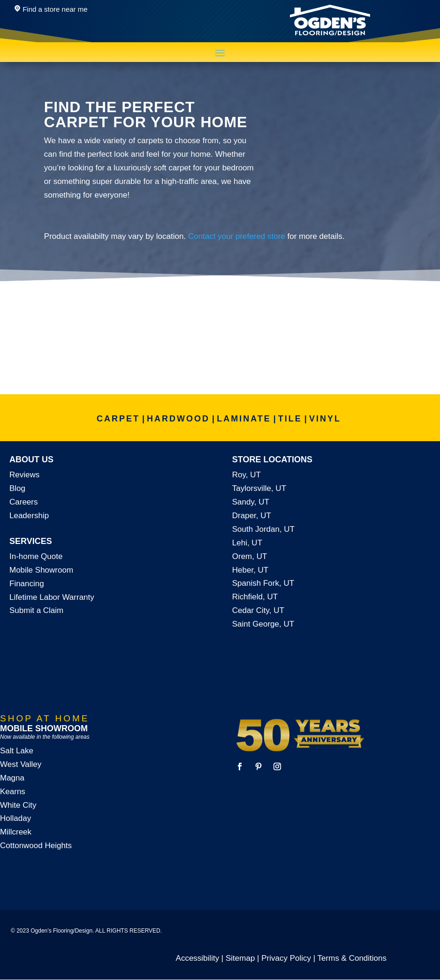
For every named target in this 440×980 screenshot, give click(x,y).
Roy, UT (247, 475)
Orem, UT (250, 556)
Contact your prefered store (237, 236)
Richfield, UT (255, 597)
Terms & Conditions (352, 958)
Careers (23, 502)
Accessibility (198, 958)
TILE (290, 419)
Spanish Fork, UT (263, 583)
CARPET (118, 419)
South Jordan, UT (263, 529)
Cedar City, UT (258, 610)
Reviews (24, 475)
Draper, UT (252, 516)
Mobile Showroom (41, 570)
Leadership (29, 516)
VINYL (325, 419)
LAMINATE (244, 419)
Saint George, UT (263, 624)
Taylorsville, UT (259, 488)
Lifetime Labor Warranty (52, 597)
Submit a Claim (36, 610)
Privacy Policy (286, 958)
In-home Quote (36, 556)
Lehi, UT (247, 543)
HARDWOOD (178, 419)
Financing (27, 584)
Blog (17, 488)
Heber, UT (250, 570)
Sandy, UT (251, 502)
